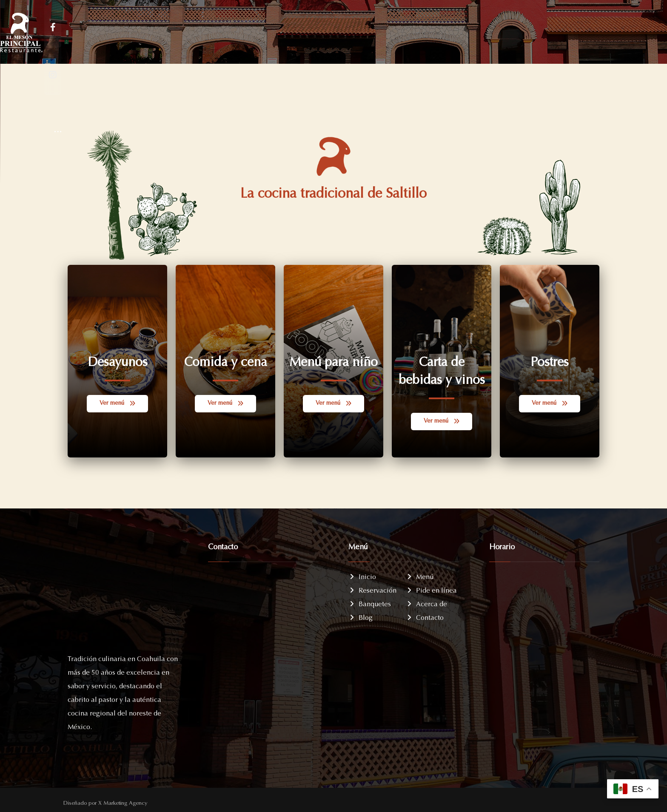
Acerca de (426, 603)
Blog (361, 616)
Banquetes (370, 603)
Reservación (372, 589)
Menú (420, 576)
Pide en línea (431, 589)
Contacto (425, 616)
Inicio (362, 576)
